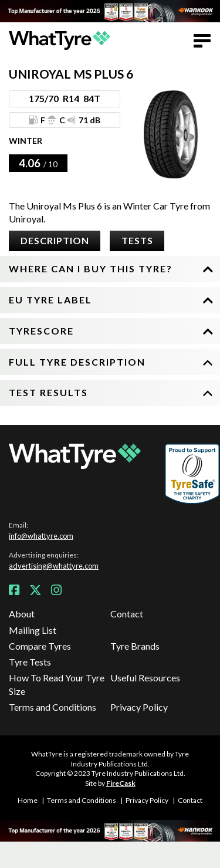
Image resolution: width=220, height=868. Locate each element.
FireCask (121, 783)
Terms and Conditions (53, 707)
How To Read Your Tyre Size (57, 684)
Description (55, 240)
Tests (137, 240)
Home (28, 800)
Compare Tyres (40, 646)
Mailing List (33, 630)
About (22, 614)
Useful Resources (145, 678)
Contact (127, 614)
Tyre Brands (135, 646)
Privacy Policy (139, 707)
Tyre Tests (30, 662)
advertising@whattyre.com (54, 566)
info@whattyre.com (41, 536)
